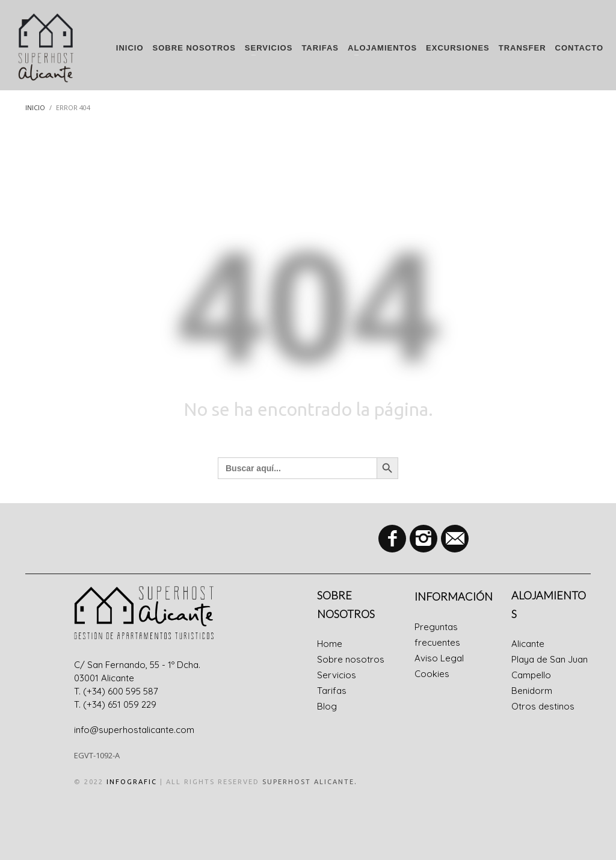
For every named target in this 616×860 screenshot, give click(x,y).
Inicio (35, 107)
